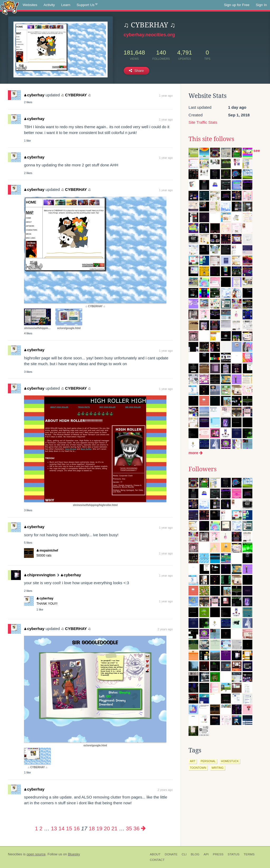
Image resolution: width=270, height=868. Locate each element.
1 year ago (166, 96)
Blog (195, 854)
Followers (202, 469)
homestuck (230, 761)
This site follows (211, 139)
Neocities (15, 854)
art (193, 761)
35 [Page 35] (129, 828)
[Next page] (143, 828)
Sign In (261, 5)
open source (36, 854)
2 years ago (165, 629)
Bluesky (74, 854)
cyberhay (34, 95)
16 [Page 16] (77, 828)
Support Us (87, 5)
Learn (66, 5)
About (155, 854)
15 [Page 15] (69, 828)
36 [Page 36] (136, 828)
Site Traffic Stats (203, 122)
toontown (198, 768)
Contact (157, 860)
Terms (249, 854)
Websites (30, 5)
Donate (171, 854)
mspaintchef (47, 550)
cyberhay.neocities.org (149, 35)
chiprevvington (40, 575)
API (206, 854)
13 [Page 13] (54, 828)
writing (218, 768)
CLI (184, 854)
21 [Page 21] (115, 828)
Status (233, 854)
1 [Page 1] (36, 828)
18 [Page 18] (92, 828)
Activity (49, 5)
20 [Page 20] (107, 828)
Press (218, 854)
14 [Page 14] (62, 828)
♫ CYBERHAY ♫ (76, 95)
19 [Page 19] (99, 828)
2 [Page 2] (41, 828)
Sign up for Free (237, 5)
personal (208, 761)
